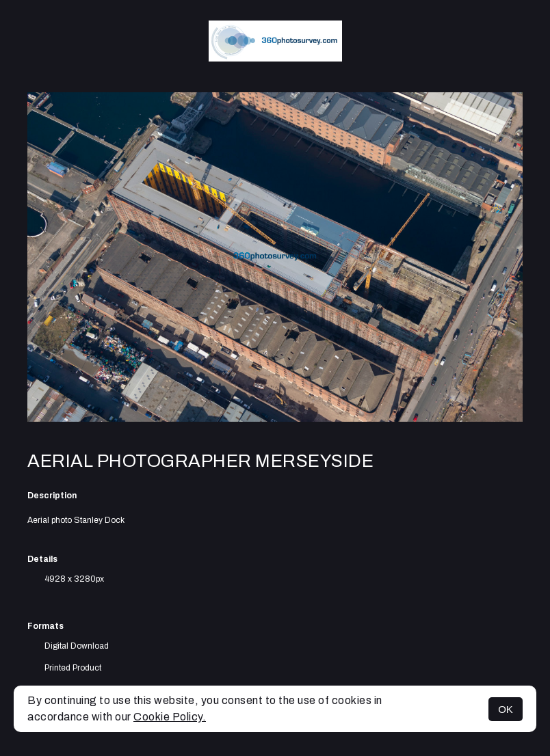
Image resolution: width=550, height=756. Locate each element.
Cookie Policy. (170, 717)
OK (506, 709)
